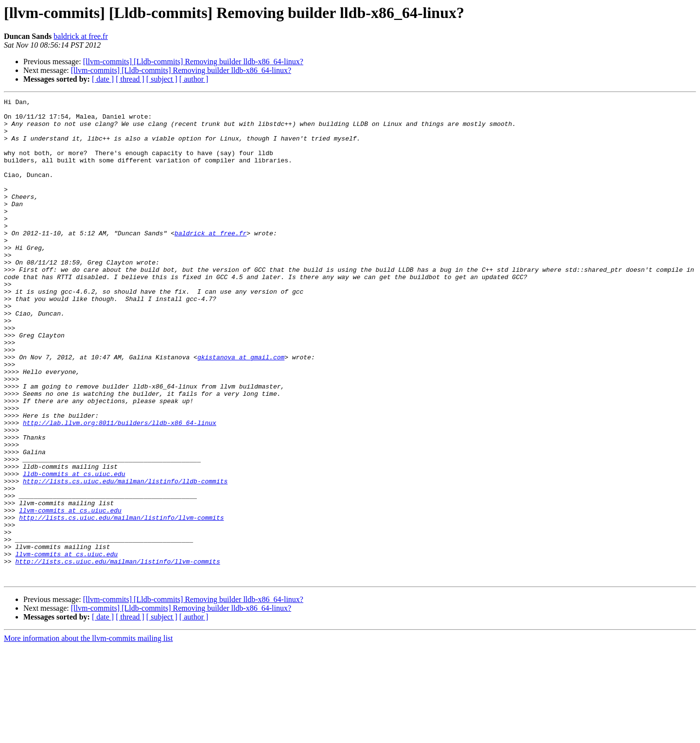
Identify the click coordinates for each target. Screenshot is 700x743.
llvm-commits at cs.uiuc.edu (70, 593)
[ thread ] (130, 79)
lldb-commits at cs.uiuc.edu (74, 549)
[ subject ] (162, 79)
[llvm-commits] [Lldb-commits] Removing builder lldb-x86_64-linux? (193, 62)
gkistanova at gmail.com (241, 409)
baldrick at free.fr (80, 36)
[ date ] (103, 79)
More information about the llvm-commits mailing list (88, 734)
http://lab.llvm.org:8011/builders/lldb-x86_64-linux (120, 488)
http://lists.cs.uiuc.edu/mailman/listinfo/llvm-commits (121, 602)
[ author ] (194, 79)
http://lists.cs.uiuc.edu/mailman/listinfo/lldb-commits (125, 558)
